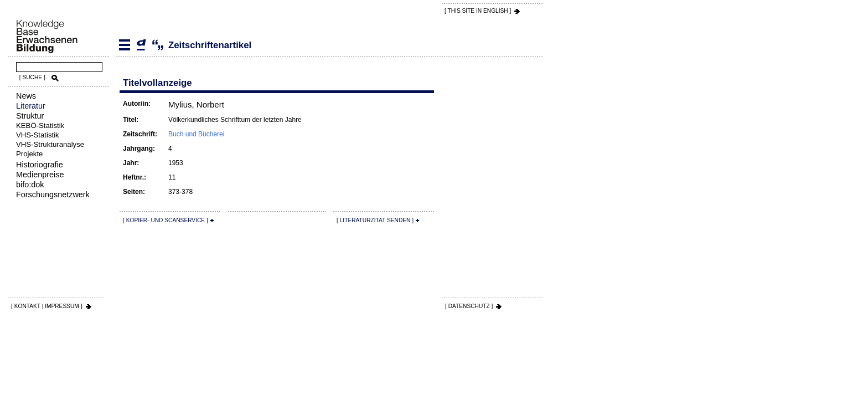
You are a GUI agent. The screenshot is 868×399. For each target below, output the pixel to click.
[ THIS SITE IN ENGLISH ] (478, 11)
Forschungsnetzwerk (53, 195)
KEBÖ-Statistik (40, 126)
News (26, 96)
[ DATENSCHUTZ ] (469, 306)
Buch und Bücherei (196, 134)
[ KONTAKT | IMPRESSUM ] (47, 306)
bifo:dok (30, 185)
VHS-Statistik (38, 135)
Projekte (29, 154)
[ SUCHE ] (32, 77)
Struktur (30, 116)
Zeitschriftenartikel (141, 45)
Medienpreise (40, 175)
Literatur (31, 106)
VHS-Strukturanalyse (50, 144)
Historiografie (40, 165)
